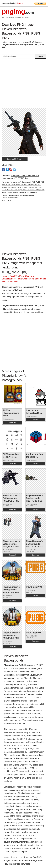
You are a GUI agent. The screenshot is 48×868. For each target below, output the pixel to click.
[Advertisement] (24, 84)
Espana (20, 3)
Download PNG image (15, 159)
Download (12, 422)
